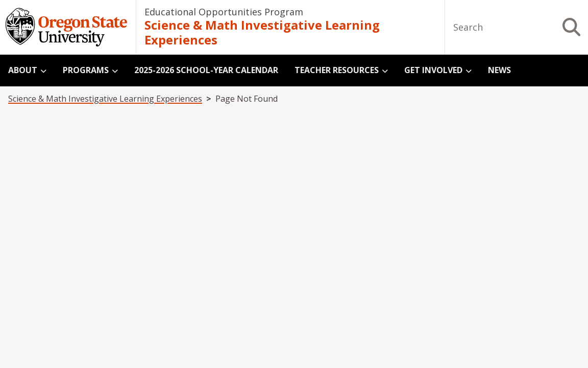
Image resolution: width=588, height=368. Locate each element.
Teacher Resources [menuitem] (337, 70)
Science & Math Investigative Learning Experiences (262, 33)
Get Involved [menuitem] (433, 70)
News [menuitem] (499, 70)
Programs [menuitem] (86, 70)
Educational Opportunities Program (224, 12)
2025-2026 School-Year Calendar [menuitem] (206, 70)
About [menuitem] (23, 70)
